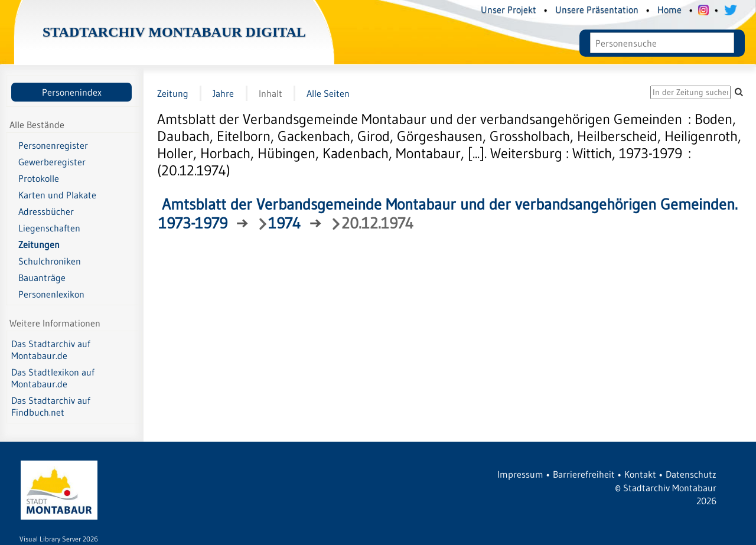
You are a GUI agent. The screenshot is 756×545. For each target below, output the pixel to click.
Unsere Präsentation (597, 9)
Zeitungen (39, 244)
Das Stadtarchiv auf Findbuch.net (51, 406)
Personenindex (72, 92)
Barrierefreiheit (584, 474)
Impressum (520, 474)
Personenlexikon (51, 294)
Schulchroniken (50, 261)
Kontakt (640, 474)
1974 (284, 223)
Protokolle (39, 178)
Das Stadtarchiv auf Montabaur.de (51, 350)
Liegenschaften (49, 228)
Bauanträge (42, 278)
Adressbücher (46, 211)
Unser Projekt (509, 9)
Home (669, 9)
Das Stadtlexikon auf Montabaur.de (53, 378)
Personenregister (53, 145)
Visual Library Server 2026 (59, 539)
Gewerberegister (52, 162)
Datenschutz (691, 474)
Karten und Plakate (57, 195)
